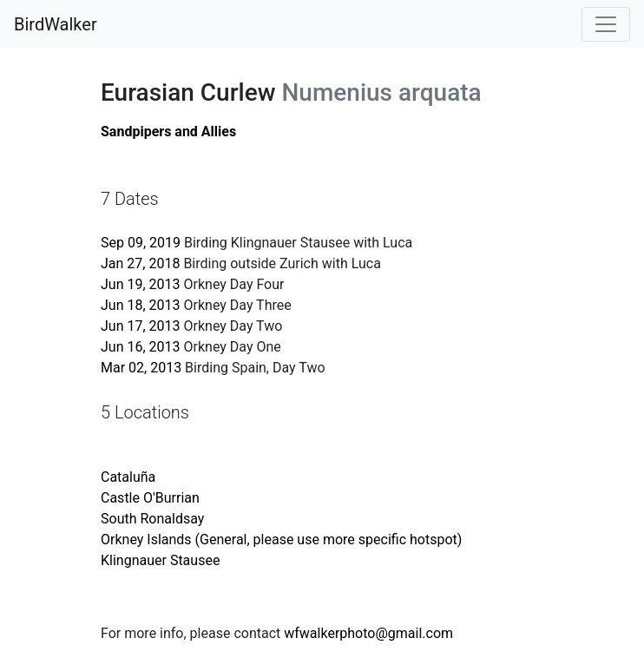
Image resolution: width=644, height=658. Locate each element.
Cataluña (128, 477)
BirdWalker (56, 24)
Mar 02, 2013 (141, 368)
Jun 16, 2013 (141, 347)
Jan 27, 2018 (140, 263)
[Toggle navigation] (606, 24)
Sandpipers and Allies (168, 132)
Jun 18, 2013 (141, 305)
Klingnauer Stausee (160, 560)
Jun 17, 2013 (141, 326)
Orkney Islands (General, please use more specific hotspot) (281, 540)
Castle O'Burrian (150, 498)
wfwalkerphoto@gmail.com (368, 633)
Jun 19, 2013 (141, 284)
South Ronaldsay (152, 519)
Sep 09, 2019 (141, 243)
